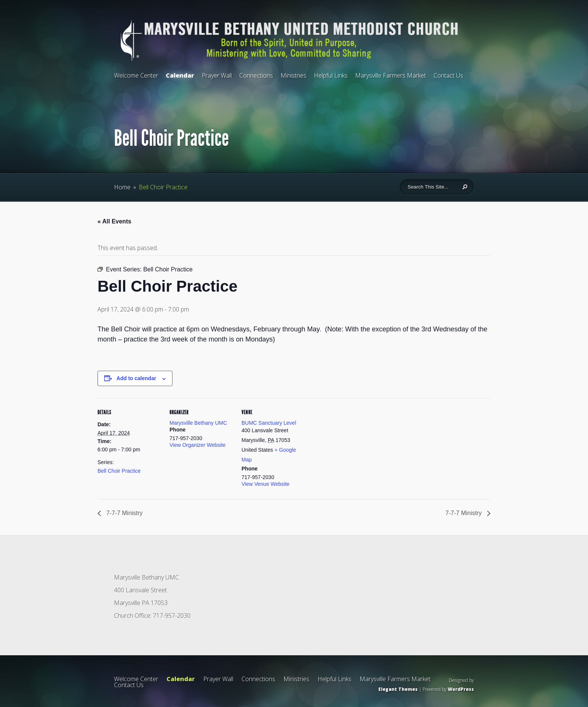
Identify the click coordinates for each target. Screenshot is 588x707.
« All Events (114, 221)
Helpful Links (331, 75)
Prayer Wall (217, 75)
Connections (256, 75)
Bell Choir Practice (119, 471)
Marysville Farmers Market (391, 75)
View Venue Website (265, 484)
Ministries (293, 75)
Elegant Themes (398, 689)
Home (122, 187)
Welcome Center (136, 75)
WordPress (461, 689)
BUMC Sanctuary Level (269, 423)
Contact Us (448, 75)
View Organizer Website (198, 445)
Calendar (180, 75)
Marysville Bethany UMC (198, 423)
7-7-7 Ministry (124, 513)
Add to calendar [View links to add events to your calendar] (136, 378)
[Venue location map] (353, 450)
